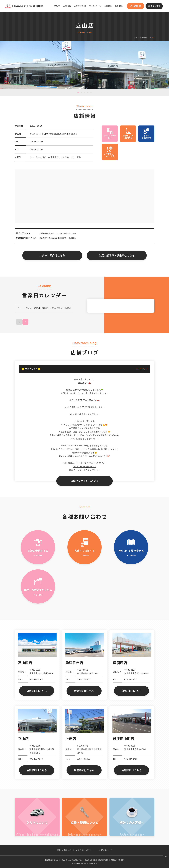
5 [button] (91, 93)
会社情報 (108, 6)
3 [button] (84, 93)
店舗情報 (67, 6)
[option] (42, 65)
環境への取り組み (64, 850)
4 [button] (88, 93)
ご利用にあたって (105, 850)
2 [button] (81, 93)
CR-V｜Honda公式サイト (84, 467)
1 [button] (78, 93)
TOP (136, 38)
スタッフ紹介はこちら (52, 255)
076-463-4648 (36, 142)
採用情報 (119, 6)
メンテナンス (80, 6)
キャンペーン (95, 6)
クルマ (57, 6)
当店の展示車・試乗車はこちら (117, 255)
